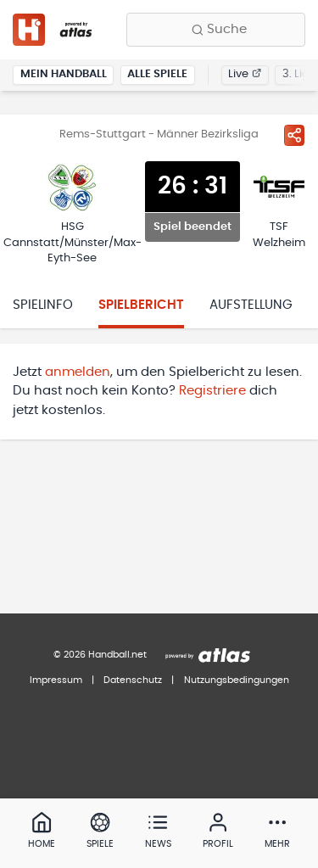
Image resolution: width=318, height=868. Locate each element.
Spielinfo (43, 305)
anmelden (78, 372)
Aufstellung (251, 305)
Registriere (212, 391)
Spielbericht (141, 305)
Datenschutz (133, 680)
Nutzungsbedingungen (237, 680)
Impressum (56, 680)
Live (245, 74)
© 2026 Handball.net (100, 655)
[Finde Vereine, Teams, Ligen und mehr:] (216, 30)
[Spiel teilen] (294, 135)
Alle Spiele (157, 74)
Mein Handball (64, 74)
